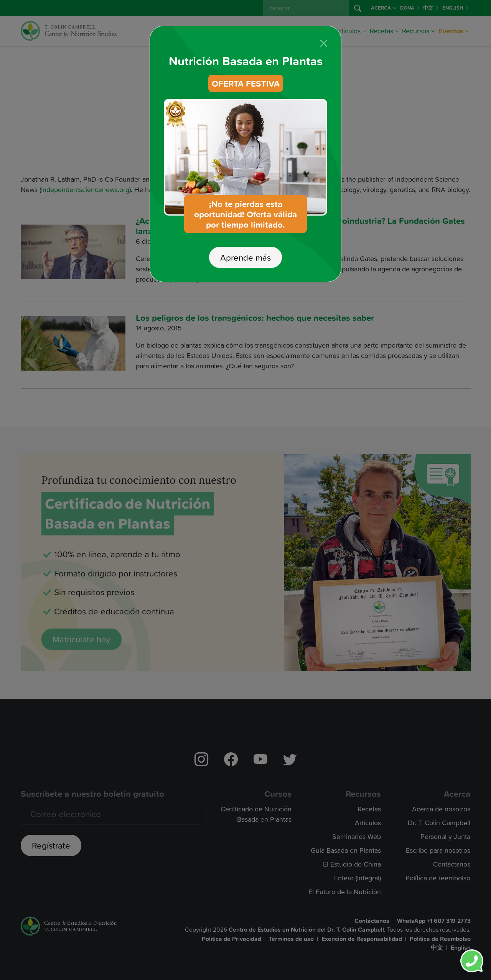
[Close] (324, 28)
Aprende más (245, 242)
